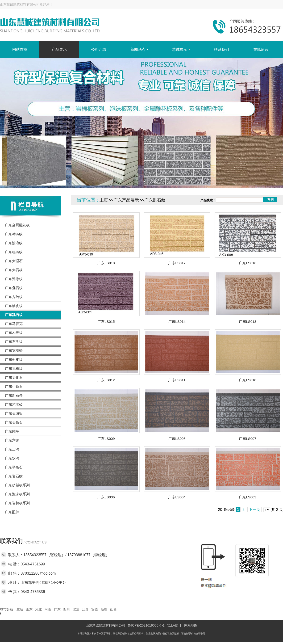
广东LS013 (248, 322)
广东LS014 (177, 322)
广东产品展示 (126, 200)
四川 (67, 609)
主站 (20, 609)
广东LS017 (177, 263)
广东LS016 (248, 263)
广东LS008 (177, 439)
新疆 (104, 609)
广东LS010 (248, 380)
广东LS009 (106, 439)
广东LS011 (177, 380)
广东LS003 (248, 497)
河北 (38, 609)
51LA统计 (174, 625)
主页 (104, 200)
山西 (113, 609)
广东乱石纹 (155, 200)
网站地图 (191, 625)
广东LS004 (177, 497)
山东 (29, 609)
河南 (48, 609)
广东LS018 (106, 263)
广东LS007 (248, 439)
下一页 (254, 510)
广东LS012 (106, 380)
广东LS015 (106, 322)
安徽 (95, 609)
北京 (76, 609)
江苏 (85, 609)
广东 (57, 609)
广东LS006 (106, 497)
